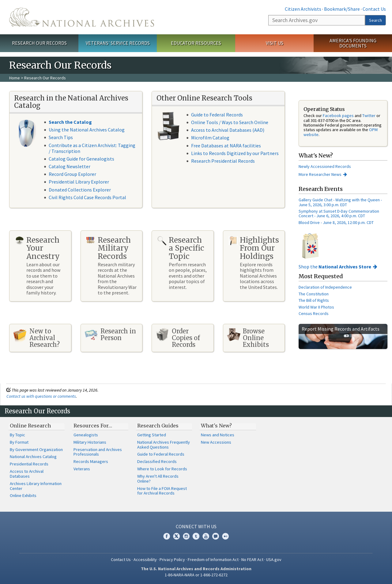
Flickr (225, 536)
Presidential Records (29, 464)
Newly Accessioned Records (325, 166)
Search (375, 20)
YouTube (206, 536)
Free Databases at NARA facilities (226, 146)
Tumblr (196, 536)
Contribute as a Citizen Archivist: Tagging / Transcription (92, 148)
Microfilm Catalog (210, 138)
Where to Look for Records (162, 469)
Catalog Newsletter (70, 166)
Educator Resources (196, 43)
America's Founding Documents (353, 43)
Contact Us (374, 9)
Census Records (314, 313)
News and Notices (218, 435)
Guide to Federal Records (217, 115)
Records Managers (91, 461)
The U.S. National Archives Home (82, 17)
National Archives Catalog (33, 457)
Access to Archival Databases (27, 474)
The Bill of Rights (314, 300)
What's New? (216, 426)
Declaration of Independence (325, 287)
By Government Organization (36, 449)
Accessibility (145, 559)
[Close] (385, 527)
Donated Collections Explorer (80, 190)
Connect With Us (196, 526)
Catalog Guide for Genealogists (81, 159)
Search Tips (61, 137)
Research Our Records (39, 43)
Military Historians (90, 442)
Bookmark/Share (342, 9)
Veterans (82, 469)
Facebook (167, 536)
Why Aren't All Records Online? (158, 479)
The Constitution (314, 294)
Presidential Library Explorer (79, 182)
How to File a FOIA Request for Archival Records (162, 491)
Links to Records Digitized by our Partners (235, 153)
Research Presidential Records (223, 161)
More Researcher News (320, 174)
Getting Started (152, 435)
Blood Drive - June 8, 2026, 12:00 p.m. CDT (336, 222)
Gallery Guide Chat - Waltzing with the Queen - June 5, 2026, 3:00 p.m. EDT (340, 202)
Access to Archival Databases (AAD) (228, 130)
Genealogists (86, 435)
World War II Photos (316, 307)
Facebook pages (338, 116)
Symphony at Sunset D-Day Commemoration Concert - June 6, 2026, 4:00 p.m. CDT (339, 213)
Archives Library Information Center (36, 486)
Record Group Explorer (72, 174)
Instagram (186, 536)
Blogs (216, 536)
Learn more (337, 573)
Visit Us (275, 43)
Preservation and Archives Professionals (98, 452)
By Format (19, 442)
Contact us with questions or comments (41, 396)
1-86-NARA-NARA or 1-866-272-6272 (196, 575)
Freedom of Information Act (213, 559)
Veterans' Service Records (118, 43)
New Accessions (216, 442)
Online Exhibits (23, 495)
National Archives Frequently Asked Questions (164, 445)
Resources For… (93, 426)
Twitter (369, 116)
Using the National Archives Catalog (87, 130)
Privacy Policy (172, 559)
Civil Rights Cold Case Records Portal (87, 197)
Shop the (335, 267)
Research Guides (158, 426)
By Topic (17, 435)
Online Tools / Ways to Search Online (230, 122)
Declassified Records (157, 461)
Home (15, 78)
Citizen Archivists (303, 9)
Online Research (30, 426)
